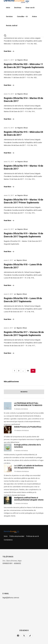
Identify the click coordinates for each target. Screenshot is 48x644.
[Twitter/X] (24, 636)
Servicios (9, 16)
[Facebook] (18, 636)
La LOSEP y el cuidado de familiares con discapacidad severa (29, 467)
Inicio (8, 8)
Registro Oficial (22, 60)
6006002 (17, 563)
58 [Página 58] (28, 371)
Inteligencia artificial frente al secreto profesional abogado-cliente (29, 499)
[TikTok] (30, 636)
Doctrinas (18, 8)
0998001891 (8, 563)
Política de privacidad (17, 536)
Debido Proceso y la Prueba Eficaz (28, 427)
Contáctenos (8, 540)
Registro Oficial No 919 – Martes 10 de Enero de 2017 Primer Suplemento (23, 201)
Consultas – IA (22, 16)
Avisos (34, 16)
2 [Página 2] (19, 371)
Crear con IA (30, 8)
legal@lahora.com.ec (11, 598)
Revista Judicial (12, 25)
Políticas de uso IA (33, 536)
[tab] (24, 392)
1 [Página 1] (15, 371)
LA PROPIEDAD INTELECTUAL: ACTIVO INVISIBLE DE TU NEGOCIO (28, 404)
